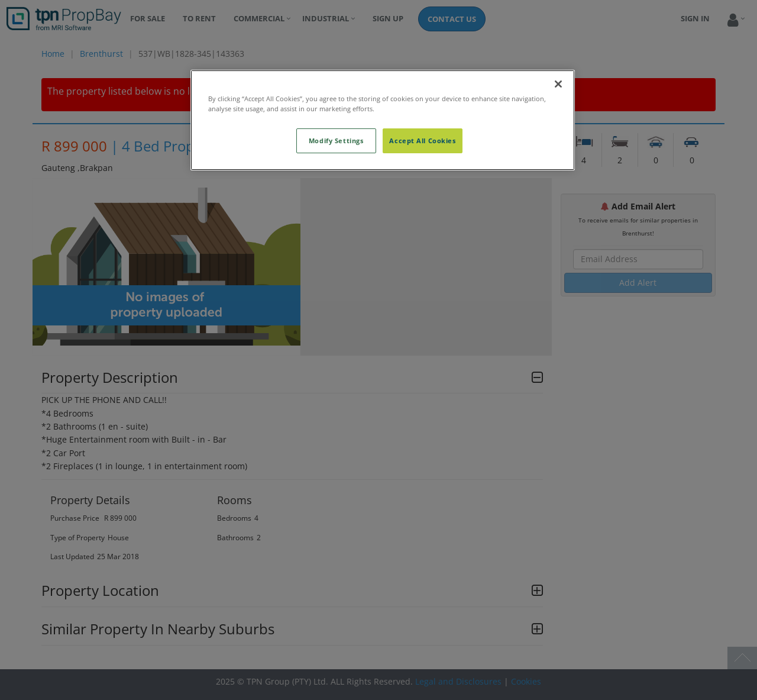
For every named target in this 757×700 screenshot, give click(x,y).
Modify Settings (336, 141)
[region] (383, 120)
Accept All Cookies (422, 141)
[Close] (558, 84)
